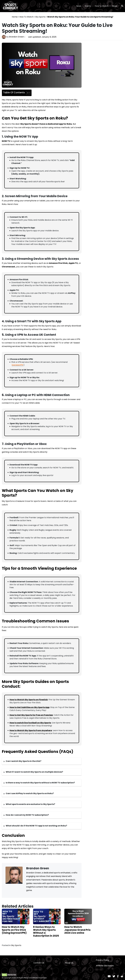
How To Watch (102, 6)
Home (15, 17)
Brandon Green (17, 37)
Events (88, 6)
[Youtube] (109, 976)
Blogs (115, 6)
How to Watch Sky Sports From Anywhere (31, 730)
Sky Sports (40, 17)
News (79, 6)
